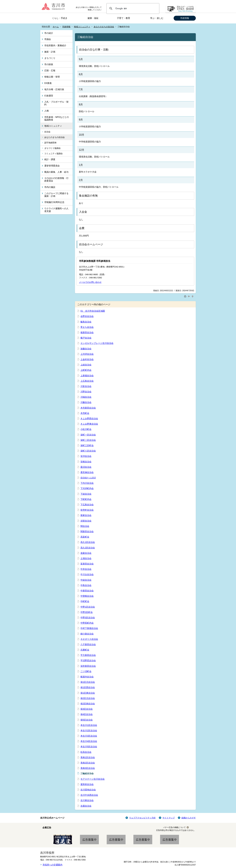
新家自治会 (86, 515)
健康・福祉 (93, 18)
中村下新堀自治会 (89, 628)
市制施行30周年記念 (54, 202)
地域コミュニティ (82, 27)
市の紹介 (49, 33)
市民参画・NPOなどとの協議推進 (57, 118)
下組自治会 (86, 494)
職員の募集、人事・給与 (56, 172)
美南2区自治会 (88, 763)
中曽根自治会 (87, 596)
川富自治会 (86, 386)
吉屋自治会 (86, 806)
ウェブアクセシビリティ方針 (142, 818)
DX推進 (48, 83)
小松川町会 (86, 429)
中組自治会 (86, 580)
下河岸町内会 (87, 488)
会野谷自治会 (87, 316)
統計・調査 (50, 159)
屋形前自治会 (87, 784)
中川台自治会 (87, 574)
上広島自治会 (87, 381)
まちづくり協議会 (52, 148)
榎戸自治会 (86, 338)
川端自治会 (86, 397)
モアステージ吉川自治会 (93, 779)
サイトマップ (169, 818)
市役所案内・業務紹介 (55, 45)
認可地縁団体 (50, 143)
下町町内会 (86, 499)
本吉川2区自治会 (89, 730)
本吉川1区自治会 (89, 725)
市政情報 (185, 18)
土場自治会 (86, 558)
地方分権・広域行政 (54, 89)
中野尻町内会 (87, 623)
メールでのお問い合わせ (90, 282)
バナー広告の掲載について (174, 827)
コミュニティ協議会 (54, 153)
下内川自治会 (87, 483)
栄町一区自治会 (88, 435)
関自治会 (85, 526)
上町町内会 (86, 370)
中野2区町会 (87, 612)
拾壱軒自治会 (87, 510)
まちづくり (50, 58)
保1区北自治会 (88, 682)
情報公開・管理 (52, 77)
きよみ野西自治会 (89, 419)
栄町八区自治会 (88, 451)
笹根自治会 (86, 462)
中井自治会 (86, 569)
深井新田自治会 (88, 666)
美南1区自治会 (88, 757)
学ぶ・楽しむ (157, 18)
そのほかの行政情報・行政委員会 (56, 179)
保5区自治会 (87, 720)
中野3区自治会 (88, 618)
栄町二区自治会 (88, 440)
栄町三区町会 (87, 445)
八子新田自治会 (88, 644)
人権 (47, 111)
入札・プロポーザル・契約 (56, 103)
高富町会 (85, 537)
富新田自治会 (87, 564)
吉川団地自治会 (88, 790)
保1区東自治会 (88, 693)
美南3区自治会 (88, 768)
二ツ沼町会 (86, 671)
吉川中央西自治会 (89, 795)
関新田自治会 (87, 531)
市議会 (48, 39)
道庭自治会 (86, 553)
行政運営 (49, 96)
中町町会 (85, 601)
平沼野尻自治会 (88, 660)
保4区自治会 (87, 714)
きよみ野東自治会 (89, 424)
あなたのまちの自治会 (104, 27)
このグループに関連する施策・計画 (56, 195)
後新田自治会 (87, 332)
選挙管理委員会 (52, 166)
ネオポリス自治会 (89, 639)
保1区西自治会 (88, 687)
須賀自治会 (86, 521)
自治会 (47, 132)
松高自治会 (86, 752)
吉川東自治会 (87, 800)
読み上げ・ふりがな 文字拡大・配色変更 (185, 9)
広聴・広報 (50, 70)
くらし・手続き (60, 18)
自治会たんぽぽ (88, 478)
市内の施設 (50, 187)
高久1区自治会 (88, 542)
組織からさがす (189, 818)
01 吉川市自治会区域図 (93, 311)
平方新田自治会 (88, 655)
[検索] (132, 8)
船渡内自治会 (87, 677)
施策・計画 (50, 52)
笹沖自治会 (86, 456)
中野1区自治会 (88, 607)
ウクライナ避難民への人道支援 (56, 210)
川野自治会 (86, 392)
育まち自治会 (87, 327)
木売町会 (85, 413)
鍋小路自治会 (87, 634)
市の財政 (49, 64)
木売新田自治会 (88, 408)
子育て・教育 (123, 18)
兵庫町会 (85, 650)
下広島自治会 (87, 505)
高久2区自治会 (88, 548)
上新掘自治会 (87, 376)
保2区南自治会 (88, 704)
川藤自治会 (86, 402)
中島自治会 (86, 585)
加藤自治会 (86, 349)
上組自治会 (86, 365)
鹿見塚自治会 (87, 472)
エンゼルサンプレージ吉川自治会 (97, 343)
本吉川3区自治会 (89, 736)
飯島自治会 (86, 322)
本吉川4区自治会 (89, 741)
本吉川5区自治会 (89, 747)
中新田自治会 (87, 591)
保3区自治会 (87, 709)
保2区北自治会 (88, 698)
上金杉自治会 (87, 359)
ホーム (56, 27)
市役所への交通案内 (52, 865)
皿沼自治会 (86, 467)
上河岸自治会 (87, 354)
